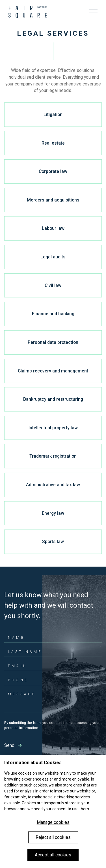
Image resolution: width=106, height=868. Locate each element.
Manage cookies (53, 822)
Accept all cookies (53, 855)
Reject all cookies (53, 837)
